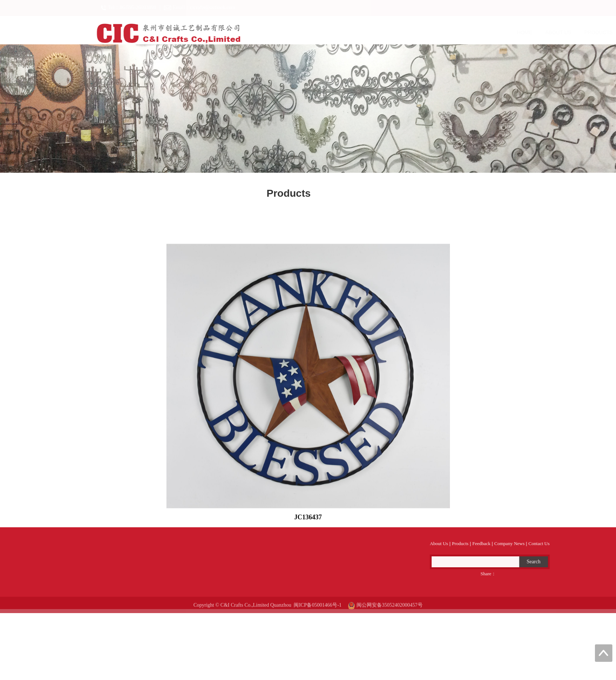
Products (388, 32)
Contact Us (527, 32)
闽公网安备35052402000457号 (385, 610)
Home (314, 32)
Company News (477, 32)
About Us (348, 32)
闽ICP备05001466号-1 (317, 610)
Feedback (429, 32)
